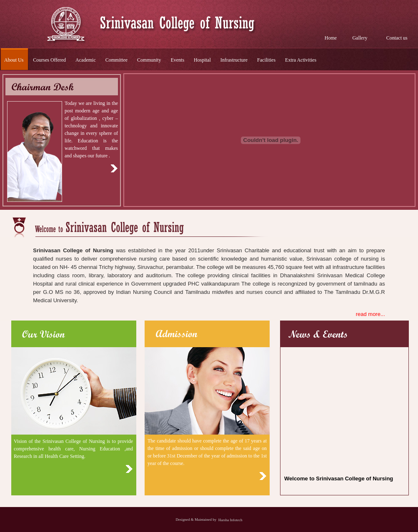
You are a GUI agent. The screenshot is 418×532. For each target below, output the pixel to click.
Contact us (397, 38)
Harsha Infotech (230, 520)
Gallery (360, 38)
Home (331, 38)
